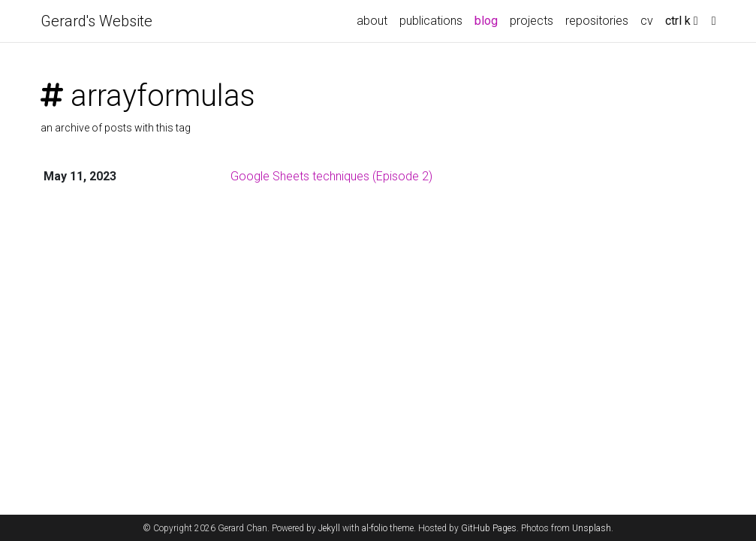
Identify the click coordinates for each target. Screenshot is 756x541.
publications (431, 21)
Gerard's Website (96, 21)
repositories (597, 21)
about (372, 21)
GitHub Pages (489, 528)
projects (532, 21)
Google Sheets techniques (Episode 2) (331, 176)
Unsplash (592, 528)
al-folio (375, 528)
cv (647, 21)
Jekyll (329, 528)
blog (486, 21)
